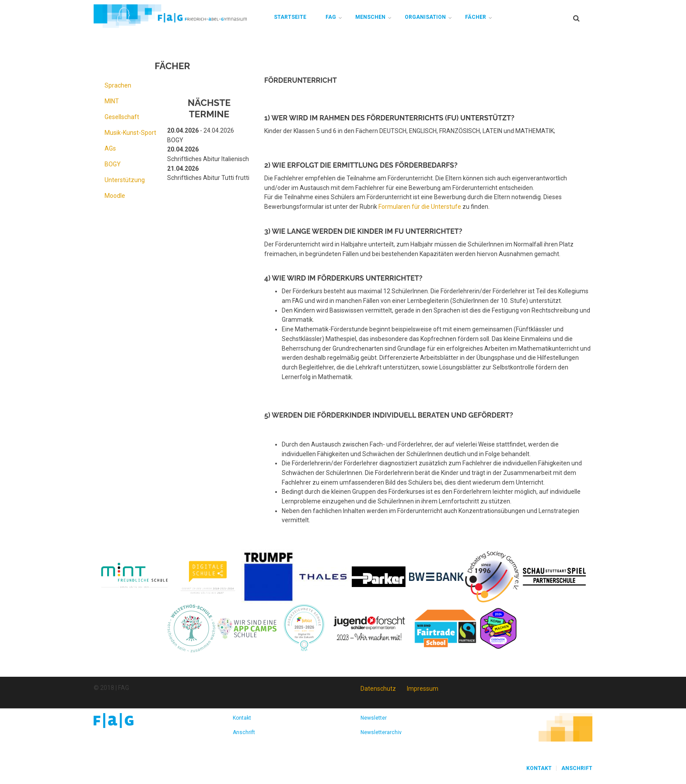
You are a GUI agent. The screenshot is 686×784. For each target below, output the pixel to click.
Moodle (115, 196)
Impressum (423, 689)
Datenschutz (378, 689)
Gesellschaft (122, 117)
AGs (110, 148)
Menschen (370, 17)
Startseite (290, 17)
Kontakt (242, 718)
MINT (112, 101)
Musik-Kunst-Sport (130, 133)
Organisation (425, 17)
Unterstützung (125, 180)
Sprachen (118, 85)
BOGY (113, 164)
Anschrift (244, 732)
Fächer (476, 17)
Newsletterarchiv (381, 732)
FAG (331, 17)
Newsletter (374, 718)
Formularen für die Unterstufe (420, 207)
